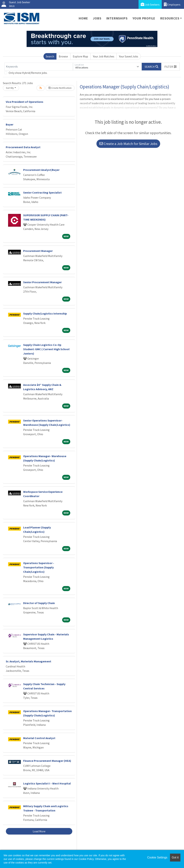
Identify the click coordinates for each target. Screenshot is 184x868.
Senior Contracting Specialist (42, 192)
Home (83, 18)
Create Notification (60, 88)
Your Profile (144, 18)
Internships (117, 18)
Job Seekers (150, 4)
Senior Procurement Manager (42, 282)
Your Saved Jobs (129, 56)
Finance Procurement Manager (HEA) (47, 761)
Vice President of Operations (25, 102)
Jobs (97, 18)
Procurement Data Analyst (23, 147)
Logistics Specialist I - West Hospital (47, 783)
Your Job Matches (104, 56)
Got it (175, 857)
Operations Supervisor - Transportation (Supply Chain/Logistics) (39, 567)
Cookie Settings (157, 857)
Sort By (10, 88)
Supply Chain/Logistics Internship (45, 313)
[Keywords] (39, 67)
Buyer (10, 124)
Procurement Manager (38, 251)
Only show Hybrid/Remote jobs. (28, 73)
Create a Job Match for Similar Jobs (128, 144)
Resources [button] (170, 18)
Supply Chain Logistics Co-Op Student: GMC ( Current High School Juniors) (46, 349)
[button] (171, 67)
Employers (172, 4)
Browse (63, 56)
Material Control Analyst (39, 738)
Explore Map (80, 56)
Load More (39, 831)
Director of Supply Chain (39, 603)
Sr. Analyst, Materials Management (28, 661)
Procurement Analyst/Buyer (41, 170)
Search (50, 56)
